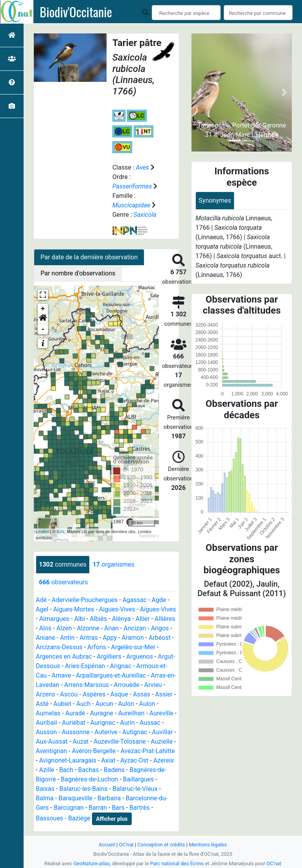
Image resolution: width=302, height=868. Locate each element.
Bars (118, 808)
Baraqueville (76, 798)
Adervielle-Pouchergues (85, 600)
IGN (61, 532)
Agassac (134, 600)
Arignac (121, 666)
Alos (45, 628)
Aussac (150, 723)
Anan (111, 628)
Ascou (69, 694)
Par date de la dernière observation (89, 257)
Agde (159, 600)
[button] (43, 319)
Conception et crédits (161, 845)
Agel (42, 609)
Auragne (102, 713)
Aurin (127, 723)
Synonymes (215, 200)
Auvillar (163, 732)
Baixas (45, 789)
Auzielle (162, 741)
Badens (114, 770)
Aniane (45, 638)
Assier (164, 694)
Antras (89, 638)
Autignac (135, 732)
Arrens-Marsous (87, 685)
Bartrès (140, 808)
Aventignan (52, 751)
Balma (45, 798)
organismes (114, 564)
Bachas (89, 770)
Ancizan (135, 628)
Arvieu (153, 685)
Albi (80, 619)
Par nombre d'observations (78, 273)
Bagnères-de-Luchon (90, 779)
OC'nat (126, 845)
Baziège (79, 818)
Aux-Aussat (52, 741)
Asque (119, 694)
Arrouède (126, 685)
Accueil (107, 845)
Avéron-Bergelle (94, 751)
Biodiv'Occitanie (76, 12)
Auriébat (74, 723)
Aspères (94, 694)
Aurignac (103, 723)
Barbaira (109, 798)
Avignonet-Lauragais (67, 760)
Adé (41, 600)
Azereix (164, 760)
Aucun (104, 704)
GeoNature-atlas (92, 863)
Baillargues (138, 779)
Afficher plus (112, 819)
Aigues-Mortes (74, 609)
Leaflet (42, 532)
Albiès (98, 619)
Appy (110, 638)
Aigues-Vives (117, 609)
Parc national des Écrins (177, 863)
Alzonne (88, 628)
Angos (160, 628)
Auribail (46, 723)
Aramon (133, 638)
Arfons (97, 647)
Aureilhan (131, 713)
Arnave (61, 675)
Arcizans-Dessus (59, 647)
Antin (67, 638)
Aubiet (63, 704)
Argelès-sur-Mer (133, 647)
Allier (143, 619)
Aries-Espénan (85, 666)
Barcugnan (69, 808)
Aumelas (48, 713)
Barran (98, 808)
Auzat (81, 741)
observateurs (63, 582)
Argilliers (109, 657)
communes (63, 564)
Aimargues (54, 619)
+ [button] (43, 309)
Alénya (122, 619)
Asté (42, 704)
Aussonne (76, 732)
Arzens (45, 694)
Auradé (75, 713)
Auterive (106, 732)
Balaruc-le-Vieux (135, 789)
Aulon (126, 704)
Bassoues (50, 818)
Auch (83, 704)
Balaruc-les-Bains (84, 789)
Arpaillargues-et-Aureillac (111, 675)
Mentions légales (208, 845)
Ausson (46, 732)
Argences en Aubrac (64, 657)
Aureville (161, 713)
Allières (165, 619)
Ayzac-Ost (134, 760)
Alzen (64, 628)
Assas (142, 694)
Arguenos (140, 657)
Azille (47, 770)
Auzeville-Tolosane (120, 741)
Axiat (108, 760)
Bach (66, 770)
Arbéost (160, 638)
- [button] (43, 329)
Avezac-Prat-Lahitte (148, 751)
